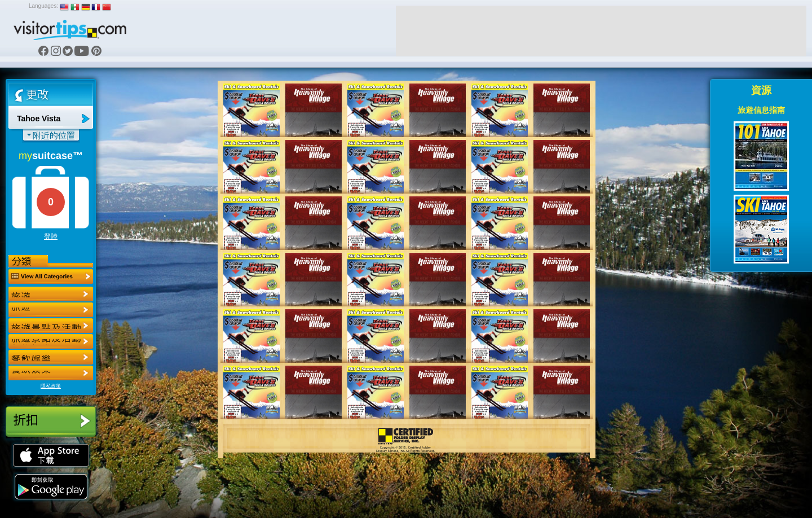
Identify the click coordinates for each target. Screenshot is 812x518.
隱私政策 (51, 386)
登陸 (51, 236)
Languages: (43, 6)
